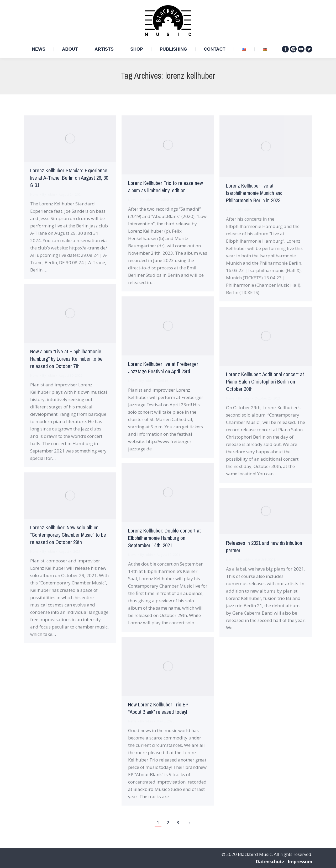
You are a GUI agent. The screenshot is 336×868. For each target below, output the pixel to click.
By (49, 195)
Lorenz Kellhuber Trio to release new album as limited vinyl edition (166, 187)
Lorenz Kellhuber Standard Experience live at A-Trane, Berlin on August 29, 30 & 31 (69, 178)
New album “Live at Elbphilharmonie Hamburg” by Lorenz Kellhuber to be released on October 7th (66, 359)
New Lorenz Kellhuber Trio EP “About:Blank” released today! (158, 708)
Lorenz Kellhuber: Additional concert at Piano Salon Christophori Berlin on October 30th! (265, 382)
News (34, 195)
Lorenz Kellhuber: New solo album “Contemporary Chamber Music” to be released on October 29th (68, 535)
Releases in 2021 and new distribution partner (264, 547)
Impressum (300, 862)
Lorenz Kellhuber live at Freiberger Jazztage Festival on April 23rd (163, 368)
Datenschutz (270, 862)
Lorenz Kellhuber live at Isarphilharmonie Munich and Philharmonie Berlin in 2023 (254, 193)
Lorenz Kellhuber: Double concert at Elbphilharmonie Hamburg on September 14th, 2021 (164, 538)
